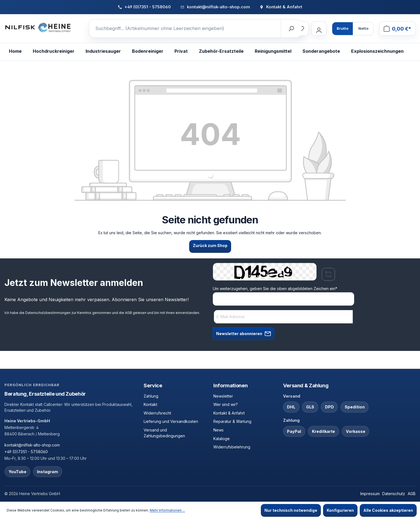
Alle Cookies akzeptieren (388, 510)
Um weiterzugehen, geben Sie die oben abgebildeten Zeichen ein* (275, 289)
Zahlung (151, 396)
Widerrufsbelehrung (232, 447)
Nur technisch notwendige (291, 510)
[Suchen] (291, 29)
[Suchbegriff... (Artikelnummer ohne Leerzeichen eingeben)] (185, 29)
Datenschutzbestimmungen (48, 313)
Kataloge (222, 439)
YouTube (17, 472)
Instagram (47, 472)
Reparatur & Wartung (232, 421)
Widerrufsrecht (157, 413)
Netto (363, 28)
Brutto (342, 28)
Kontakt (150, 404)
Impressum (370, 494)
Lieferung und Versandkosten (171, 421)
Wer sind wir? (226, 404)
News (218, 430)
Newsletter (223, 396)
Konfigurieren (340, 510)
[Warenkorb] (397, 28)
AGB (128, 313)
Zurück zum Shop (210, 245)
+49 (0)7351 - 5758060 (26, 452)
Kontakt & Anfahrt (229, 413)
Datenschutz (394, 494)
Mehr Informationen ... (167, 510)
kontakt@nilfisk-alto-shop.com (32, 445)
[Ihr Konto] (319, 28)
